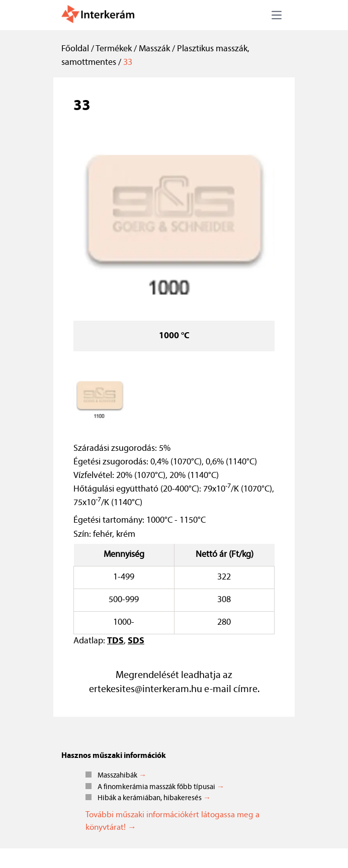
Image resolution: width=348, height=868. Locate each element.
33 (128, 63)
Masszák (154, 49)
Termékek (114, 49)
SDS (136, 641)
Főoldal (75, 49)
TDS (115, 641)
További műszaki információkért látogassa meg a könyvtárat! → (172, 822)
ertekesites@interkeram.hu (146, 690)
